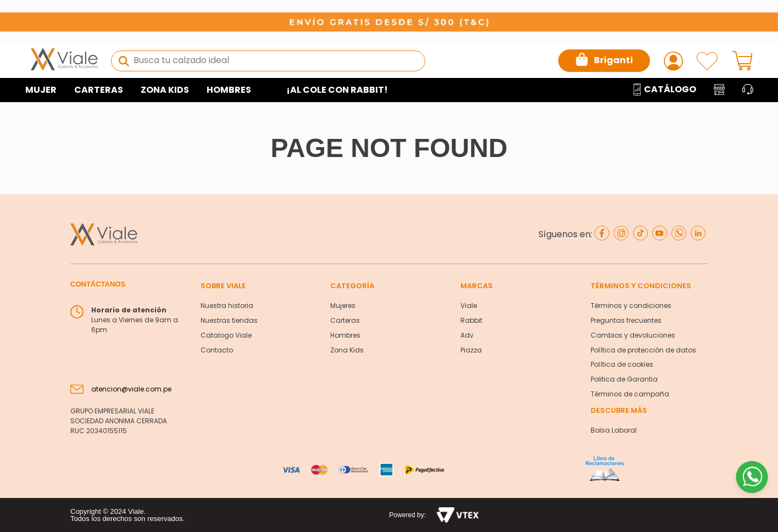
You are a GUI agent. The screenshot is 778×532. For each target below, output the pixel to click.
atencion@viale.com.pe (131, 389)
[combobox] (268, 61)
